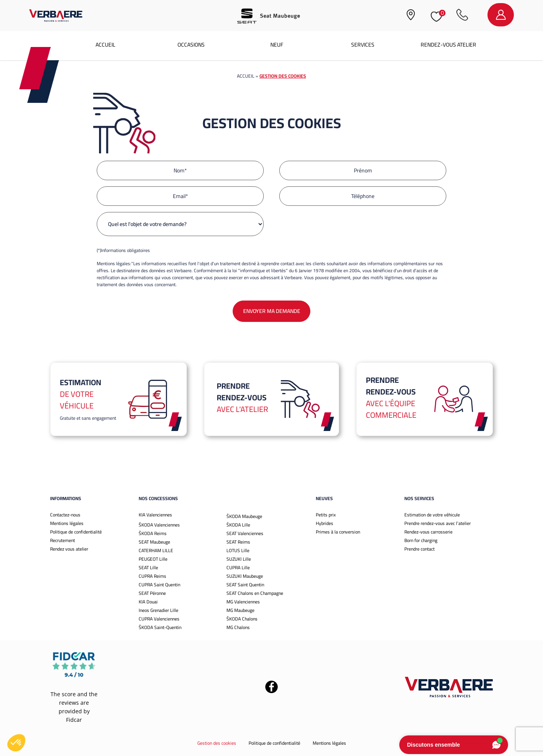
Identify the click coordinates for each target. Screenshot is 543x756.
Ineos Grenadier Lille (158, 610)
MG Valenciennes (243, 602)
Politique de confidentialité (76, 532)
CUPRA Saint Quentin (159, 585)
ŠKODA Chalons (242, 619)
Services (363, 45)
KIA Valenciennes (155, 515)
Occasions (191, 45)
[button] (16, 743)
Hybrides (325, 523)
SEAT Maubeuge (154, 542)
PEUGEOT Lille (153, 559)
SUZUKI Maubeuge (245, 576)
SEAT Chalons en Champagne (255, 593)
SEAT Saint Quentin (245, 585)
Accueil (105, 45)
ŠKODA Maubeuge (244, 516)
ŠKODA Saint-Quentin (160, 627)
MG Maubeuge (240, 610)
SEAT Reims (238, 542)
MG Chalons (238, 627)
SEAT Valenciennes (245, 533)
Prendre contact (419, 549)
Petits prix (326, 515)
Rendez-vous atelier (448, 45)
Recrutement (63, 540)
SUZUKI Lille (239, 559)
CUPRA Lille (238, 567)
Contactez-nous (65, 515)
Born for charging (421, 540)
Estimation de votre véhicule (432, 515)
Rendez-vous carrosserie (428, 532)
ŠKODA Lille (238, 525)
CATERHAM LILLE (156, 550)
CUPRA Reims (152, 576)
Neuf (277, 45)
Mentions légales (67, 523)
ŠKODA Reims (153, 533)
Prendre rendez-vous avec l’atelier (438, 523)
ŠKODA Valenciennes (159, 525)
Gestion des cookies (217, 743)
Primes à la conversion (338, 532)
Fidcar (74, 720)
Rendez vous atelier (69, 549)
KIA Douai (148, 602)
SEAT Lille (148, 567)
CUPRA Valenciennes (159, 619)
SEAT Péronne (152, 593)
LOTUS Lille (238, 550)
